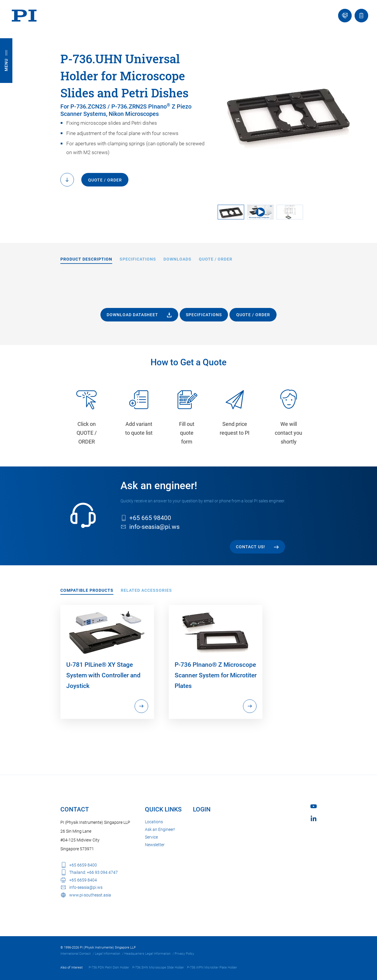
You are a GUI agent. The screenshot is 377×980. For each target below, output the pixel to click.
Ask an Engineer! (160, 829)
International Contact (76, 954)
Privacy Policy (184, 954)
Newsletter (155, 845)
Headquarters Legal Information (147, 954)
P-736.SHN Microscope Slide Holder (158, 967)
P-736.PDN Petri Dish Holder (109, 967)
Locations (154, 822)
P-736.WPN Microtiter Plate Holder (212, 967)
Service (151, 837)
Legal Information (108, 954)
